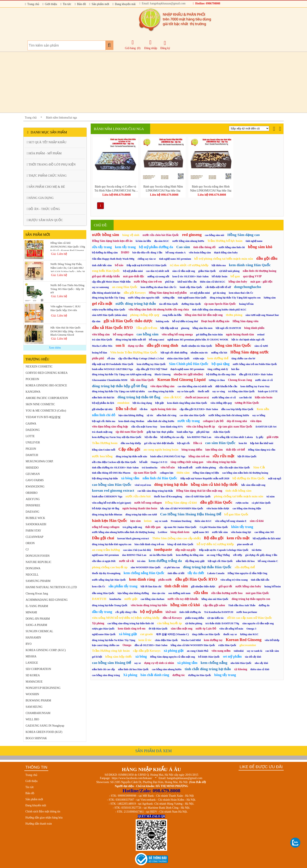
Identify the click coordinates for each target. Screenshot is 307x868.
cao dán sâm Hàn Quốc (192, 415)
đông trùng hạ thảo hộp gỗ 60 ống (120, 386)
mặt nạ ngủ (275, 478)
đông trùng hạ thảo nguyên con (251, 599)
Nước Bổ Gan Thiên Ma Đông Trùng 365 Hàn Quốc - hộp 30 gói (67, 288)
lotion (148, 521)
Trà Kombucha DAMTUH (219, 612)
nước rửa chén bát (138, 496)
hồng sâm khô (260, 247)
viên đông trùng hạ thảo (221, 462)
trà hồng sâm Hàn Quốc (241, 391)
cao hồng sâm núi (215, 235)
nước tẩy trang (189, 421)
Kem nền (263, 409)
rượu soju (199, 358)
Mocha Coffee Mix (102, 346)
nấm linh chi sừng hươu (161, 421)
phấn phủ (98, 358)
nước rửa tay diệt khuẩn (183, 599)
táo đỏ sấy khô (253, 657)
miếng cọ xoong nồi (158, 276)
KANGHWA (33, 392)
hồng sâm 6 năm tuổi (104, 450)
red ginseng (192, 235)
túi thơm (257, 550)
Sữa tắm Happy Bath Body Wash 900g (113, 259)
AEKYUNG (33, 499)
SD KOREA (33, 675)
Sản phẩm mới (99, 4)
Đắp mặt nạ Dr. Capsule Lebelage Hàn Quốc (224, 550)
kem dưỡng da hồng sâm (190, 555)
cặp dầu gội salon (214, 605)
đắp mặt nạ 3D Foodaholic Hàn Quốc (113, 364)
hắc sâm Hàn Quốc (142, 380)
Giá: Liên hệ (59, 254)
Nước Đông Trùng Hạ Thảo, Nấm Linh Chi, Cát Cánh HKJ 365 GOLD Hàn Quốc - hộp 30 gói (68, 267)
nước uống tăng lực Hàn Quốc (109, 580)
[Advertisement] (149, 82)
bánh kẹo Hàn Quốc (110, 521)
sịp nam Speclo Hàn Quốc (220, 304)
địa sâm (96, 321)
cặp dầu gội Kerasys (147, 651)
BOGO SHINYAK (36, 738)
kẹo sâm (136, 521)
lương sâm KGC (249, 634)
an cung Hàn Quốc (125, 287)
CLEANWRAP (35, 537)
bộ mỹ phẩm (151, 612)
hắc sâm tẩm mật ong (253, 485)
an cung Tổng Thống (218, 555)
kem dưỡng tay (213, 640)
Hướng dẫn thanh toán (39, 824)
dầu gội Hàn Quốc (216, 502)
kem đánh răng (142, 579)
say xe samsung (100, 287)
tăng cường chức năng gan (187, 462)
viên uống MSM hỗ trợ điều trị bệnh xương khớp (126, 618)
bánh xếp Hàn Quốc (191, 287)
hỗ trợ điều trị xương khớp (215, 544)
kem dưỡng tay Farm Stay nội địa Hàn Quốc (117, 437)
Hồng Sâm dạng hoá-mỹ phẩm (168, 293)
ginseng (185, 328)
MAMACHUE (34, 682)
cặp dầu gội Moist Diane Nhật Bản (111, 282)
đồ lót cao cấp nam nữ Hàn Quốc (249, 618)
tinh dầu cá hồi (176, 573)
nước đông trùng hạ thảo (136, 304)
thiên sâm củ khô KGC (213, 282)
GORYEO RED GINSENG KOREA (47, 373)
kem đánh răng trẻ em (132, 629)
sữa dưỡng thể (245, 567)
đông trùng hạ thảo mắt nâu (131, 456)
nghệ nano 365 (201, 532)
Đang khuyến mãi (124, 4)
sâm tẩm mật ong (182, 629)
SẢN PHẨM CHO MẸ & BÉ (46, 187)
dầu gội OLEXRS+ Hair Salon (256, 374)
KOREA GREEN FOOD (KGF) (44, 732)
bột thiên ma (219, 265)
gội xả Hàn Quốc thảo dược (128, 321)
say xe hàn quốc (186, 391)
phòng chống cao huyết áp (110, 567)
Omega (127, 645)
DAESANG (32, 512)
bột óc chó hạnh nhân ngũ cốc (248, 340)
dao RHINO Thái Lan (134, 555)
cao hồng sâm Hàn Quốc (112, 485)
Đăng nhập (151, 45)
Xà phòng (130, 675)
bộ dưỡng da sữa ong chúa (221, 374)
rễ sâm (111, 358)
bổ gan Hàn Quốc (236, 514)
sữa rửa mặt (224, 456)
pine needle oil (245, 544)
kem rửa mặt (238, 538)
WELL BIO (32, 719)
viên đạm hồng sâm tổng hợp (110, 427)
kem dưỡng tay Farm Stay (255, 386)
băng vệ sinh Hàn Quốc (180, 544)
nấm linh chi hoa (245, 561)
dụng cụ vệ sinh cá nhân (159, 663)
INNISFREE (33, 505)
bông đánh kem (180, 532)
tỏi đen (144, 409)
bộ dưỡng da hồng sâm (105, 253)
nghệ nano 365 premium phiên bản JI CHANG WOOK (198, 340)
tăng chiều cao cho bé (243, 358)
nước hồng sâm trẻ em (148, 282)
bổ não (119, 265)
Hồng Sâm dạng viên (246, 321)
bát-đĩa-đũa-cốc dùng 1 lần (147, 253)
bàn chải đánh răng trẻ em (149, 544)
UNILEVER (33, 442)
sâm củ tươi (261, 346)
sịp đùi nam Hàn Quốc (129, 432)
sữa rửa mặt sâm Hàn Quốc (234, 468)
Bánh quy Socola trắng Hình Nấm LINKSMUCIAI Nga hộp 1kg (163, 188)
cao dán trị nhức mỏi (157, 271)
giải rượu (273, 437)
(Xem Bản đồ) (197, 782)
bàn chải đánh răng (155, 675)
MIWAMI (31, 612)
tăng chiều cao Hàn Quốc (206, 634)
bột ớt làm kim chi (151, 586)
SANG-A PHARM (36, 625)
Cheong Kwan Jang (37, 594)
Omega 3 (251, 629)
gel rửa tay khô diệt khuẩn (159, 443)
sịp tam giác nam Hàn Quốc (235, 427)
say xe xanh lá (255, 651)
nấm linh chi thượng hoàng (259, 271)
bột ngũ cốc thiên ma (104, 421)
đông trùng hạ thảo (171, 484)
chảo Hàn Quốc (222, 432)
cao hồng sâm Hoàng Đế (112, 663)
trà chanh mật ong (102, 432)
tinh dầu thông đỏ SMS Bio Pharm (111, 473)
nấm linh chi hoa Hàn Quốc (134, 669)
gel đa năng (219, 293)
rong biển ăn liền (172, 315)
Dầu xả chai (126, 409)
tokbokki (239, 651)
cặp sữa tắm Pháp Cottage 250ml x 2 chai (141, 358)
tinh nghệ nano (254, 241)
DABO (125, 252)
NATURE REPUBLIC (39, 562)
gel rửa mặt (102, 303)
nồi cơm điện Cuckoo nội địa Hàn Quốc (114, 462)
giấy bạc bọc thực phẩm (160, 432)
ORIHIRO (32, 493)
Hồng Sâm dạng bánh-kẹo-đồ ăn (112, 241)
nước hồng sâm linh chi (232, 247)
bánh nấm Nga (185, 432)
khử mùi (171, 612)
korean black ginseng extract (133, 538)
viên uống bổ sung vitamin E (231, 521)
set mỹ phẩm (232, 656)
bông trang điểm (192, 450)
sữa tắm (201, 593)
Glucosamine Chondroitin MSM (110, 380)
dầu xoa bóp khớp (131, 443)
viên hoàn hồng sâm (200, 253)
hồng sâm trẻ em (199, 456)
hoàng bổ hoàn (273, 586)
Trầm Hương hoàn (105, 443)
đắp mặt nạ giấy (185, 550)
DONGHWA (33, 568)
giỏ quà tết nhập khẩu (106, 276)
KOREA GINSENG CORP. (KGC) (46, 650)
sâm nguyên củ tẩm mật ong (258, 623)
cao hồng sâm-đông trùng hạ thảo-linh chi (131, 623)
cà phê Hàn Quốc (261, 503)
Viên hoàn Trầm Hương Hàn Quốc (134, 352)
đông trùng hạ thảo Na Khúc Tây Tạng (114, 640)
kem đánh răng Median (131, 421)
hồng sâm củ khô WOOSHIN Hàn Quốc (193, 645)
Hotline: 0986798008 (206, 3)
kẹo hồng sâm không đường (133, 593)
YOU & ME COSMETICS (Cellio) (46, 411)
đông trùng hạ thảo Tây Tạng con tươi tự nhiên (118, 391)
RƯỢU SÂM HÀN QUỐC (45, 220)
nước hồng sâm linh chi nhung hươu (229, 415)
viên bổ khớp (272, 640)
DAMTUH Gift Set (266, 427)
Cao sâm (183, 247)
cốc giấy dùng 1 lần (126, 612)
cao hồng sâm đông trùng (106, 675)
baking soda (162, 321)
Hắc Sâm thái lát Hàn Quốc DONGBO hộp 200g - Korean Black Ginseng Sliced (67, 331)
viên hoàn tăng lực (241, 532)
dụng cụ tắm (136, 346)
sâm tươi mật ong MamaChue (262, 315)
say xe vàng (219, 391)
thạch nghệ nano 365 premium (187, 369)
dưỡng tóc (179, 675)
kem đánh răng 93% (172, 427)
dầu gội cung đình (162, 345)
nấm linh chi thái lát (103, 398)
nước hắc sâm (220, 532)
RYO (29, 644)
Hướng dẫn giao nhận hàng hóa (44, 818)
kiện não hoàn (264, 397)
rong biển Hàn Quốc (106, 271)
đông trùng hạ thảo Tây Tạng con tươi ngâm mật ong (122, 374)
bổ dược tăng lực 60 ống (106, 508)
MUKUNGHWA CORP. (39, 461)
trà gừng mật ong (132, 527)
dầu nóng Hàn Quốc (103, 593)
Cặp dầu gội (129, 449)
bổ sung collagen (123, 334)
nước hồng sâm (106, 235)
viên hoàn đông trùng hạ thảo (149, 605)
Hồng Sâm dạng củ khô (181, 503)
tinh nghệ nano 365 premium (175, 259)
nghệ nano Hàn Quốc (104, 634)
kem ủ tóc (145, 640)
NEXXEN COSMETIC (39, 367)
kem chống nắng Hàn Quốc (144, 573)
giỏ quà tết (225, 586)
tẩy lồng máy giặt (195, 561)
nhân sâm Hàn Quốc (178, 358)
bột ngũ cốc (184, 443)
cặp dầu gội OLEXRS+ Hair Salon (199, 409)
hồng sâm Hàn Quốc (233, 345)
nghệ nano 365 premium (105, 555)
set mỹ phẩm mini (200, 293)
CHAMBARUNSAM (38, 713)
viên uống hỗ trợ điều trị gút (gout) (112, 503)
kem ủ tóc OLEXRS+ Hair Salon (190, 276)
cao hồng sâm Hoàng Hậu (247, 508)
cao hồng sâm (147, 334)
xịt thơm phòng (194, 623)
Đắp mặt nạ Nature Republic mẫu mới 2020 (205, 478)
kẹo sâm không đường (131, 415)
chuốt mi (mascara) (197, 397)
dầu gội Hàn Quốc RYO (196, 579)
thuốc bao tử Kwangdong (168, 497)
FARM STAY (33, 531)
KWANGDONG (35, 487)
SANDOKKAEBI (36, 524)
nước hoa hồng (102, 456)
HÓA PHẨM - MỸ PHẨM (44, 153)
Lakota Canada (216, 573)
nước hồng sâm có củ (224, 398)
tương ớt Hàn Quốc (247, 403)
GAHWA (31, 424)
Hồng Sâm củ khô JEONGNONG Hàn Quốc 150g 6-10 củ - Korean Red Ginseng (68, 246)
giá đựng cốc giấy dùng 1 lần (261, 555)
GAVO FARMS (35, 480)
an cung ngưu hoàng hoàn (161, 450)
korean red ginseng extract (113, 490)
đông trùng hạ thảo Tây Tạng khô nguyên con (235, 298)
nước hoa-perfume (247, 612)
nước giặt (131, 599)
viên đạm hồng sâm (162, 386)
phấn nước (165, 580)
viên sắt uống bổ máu (231, 629)
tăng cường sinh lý (218, 369)
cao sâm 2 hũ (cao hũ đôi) (137, 550)
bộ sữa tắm (151, 437)
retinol (261, 335)
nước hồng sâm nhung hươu (188, 241)
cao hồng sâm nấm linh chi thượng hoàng (245, 473)
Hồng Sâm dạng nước (250, 352)
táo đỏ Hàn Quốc (169, 304)
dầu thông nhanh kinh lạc (106, 293)
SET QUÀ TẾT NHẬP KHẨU (47, 142)
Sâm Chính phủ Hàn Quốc (189, 364)
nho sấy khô (261, 663)
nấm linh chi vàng (167, 415)
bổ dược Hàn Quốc (209, 657)
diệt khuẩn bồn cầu (226, 386)
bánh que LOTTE (268, 391)
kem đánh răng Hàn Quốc (250, 265)
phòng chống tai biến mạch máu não (239, 496)
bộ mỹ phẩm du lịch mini (267, 538)
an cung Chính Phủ (198, 651)
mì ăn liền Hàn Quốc (161, 555)
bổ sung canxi (156, 340)
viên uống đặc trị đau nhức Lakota (234, 437)
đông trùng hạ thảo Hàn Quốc (207, 567)
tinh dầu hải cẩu (260, 580)
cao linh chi (245, 398)
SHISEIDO (32, 468)
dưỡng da (264, 605)
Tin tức (66, 4)
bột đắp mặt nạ (169, 328)
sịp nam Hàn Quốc (145, 473)
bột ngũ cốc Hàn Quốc (220, 561)
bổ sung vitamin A (176, 253)
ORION (30, 543)
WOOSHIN (32, 694)
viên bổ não (168, 467)
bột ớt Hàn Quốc (247, 456)
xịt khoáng (241, 669)
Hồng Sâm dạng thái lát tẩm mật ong (199, 491)
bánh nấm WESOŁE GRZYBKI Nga (112, 369)
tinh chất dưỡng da (190, 612)
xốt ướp (238, 555)
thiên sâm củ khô (260, 669)
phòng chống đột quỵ (145, 315)
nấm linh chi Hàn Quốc (160, 478)
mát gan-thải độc (134, 276)
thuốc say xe (230, 634)
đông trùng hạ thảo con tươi (141, 515)
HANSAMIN (33, 638)
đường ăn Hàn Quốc (200, 675)
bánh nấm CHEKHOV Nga (107, 497)
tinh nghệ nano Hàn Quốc (192, 298)
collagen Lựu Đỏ (213, 421)
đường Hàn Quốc (191, 304)
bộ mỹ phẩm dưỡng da (156, 247)
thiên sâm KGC (203, 521)
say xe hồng (259, 415)
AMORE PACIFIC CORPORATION (47, 398)
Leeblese (163, 532)
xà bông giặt (128, 634)
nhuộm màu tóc (199, 353)
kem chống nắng (214, 663)
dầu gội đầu (267, 258)
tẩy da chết (196, 573)
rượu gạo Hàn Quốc (103, 629)
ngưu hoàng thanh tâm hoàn (140, 508)
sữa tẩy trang (102, 247)
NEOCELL (32, 575)
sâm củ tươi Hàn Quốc (198, 497)
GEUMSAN (33, 474)
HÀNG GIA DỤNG (40, 198)
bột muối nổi (185, 468)
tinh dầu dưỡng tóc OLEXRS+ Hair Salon (115, 468)
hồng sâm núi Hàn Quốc (215, 599)
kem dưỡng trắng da (165, 561)
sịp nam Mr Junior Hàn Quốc (180, 527)
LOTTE (30, 436)
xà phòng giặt (174, 651)
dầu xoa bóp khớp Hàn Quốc (237, 409)
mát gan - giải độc (261, 282)
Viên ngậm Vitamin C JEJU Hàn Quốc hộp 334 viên (66, 308)
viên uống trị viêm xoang (234, 580)
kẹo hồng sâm (214, 450)
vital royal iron (143, 485)
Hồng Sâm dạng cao (244, 235)
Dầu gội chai (103, 538)
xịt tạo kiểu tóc (216, 618)
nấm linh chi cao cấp (103, 669)
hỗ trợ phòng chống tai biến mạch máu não (224, 259)
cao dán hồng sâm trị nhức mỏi (195, 386)
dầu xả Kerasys (172, 618)
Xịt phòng (98, 623)
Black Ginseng (163, 374)
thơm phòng (234, 315)
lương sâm (270, 298)
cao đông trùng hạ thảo (161, 391)
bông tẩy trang (225, 675)
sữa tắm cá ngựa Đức (104, 561)
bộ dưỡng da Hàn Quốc (249, 478)
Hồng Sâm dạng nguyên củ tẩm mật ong (173, 657)
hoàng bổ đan (100, 353)
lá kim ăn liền (143, 241)
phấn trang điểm (195, 618)
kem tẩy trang (125, 247)
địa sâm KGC (162, 241)
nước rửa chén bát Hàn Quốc (161, 235)
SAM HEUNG (34, 707)
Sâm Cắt (259, 467)
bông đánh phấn (254, 328)
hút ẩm (235, 369)
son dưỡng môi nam (179, 593)
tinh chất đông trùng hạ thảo (208, 669)
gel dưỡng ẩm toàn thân (209, 335)
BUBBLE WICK (35, 518)
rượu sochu (242, 503)
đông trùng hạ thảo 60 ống (139, 397)
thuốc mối (203, 391)
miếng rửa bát (219, 353)
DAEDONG (33, 430)
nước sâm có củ (264, 380)
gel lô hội (97, 657)
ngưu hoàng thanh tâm (240, 334)
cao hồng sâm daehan (153, 599)
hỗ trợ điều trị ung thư (185, 321)
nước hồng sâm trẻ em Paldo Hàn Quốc (255, 364)
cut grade (147, 634)
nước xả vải (127, 561)
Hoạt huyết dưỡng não (215, 321)
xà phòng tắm (187, 663)
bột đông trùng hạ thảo (105, 478)
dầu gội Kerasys (135, 293)
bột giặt (160, 403)
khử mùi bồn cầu (187, 282)
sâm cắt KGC (173, 397)
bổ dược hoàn (219, 276)
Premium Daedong (181, 521)
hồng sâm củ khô (185, 605)
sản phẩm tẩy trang (123, 586)
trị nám (271, 497)
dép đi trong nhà (237, 421)
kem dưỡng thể (218, 358)
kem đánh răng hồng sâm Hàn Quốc (187, 403)
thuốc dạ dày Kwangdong (106, 573)
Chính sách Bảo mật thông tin (43, 811)
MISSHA (31, 656)
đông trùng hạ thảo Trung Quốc (110, 605)
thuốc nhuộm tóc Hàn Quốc (197, 346)
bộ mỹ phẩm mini (133, 271)
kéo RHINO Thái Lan (199, 437)
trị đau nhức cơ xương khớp (189, 265)
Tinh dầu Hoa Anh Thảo (242, 605)
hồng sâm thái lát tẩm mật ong (204, 315)
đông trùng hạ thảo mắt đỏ (131, 340)
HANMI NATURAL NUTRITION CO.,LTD (51, 587)
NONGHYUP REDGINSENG (43, 688)
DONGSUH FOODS (38, 556)
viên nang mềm (221, 651)
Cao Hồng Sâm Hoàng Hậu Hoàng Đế (191, 514)
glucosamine (248, 645)
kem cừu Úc (99, 586)
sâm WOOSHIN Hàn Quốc (146, 567)
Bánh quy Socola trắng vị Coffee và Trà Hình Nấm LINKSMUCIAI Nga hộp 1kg (115, 188)
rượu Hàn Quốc (227, 645)
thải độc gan (153, 527)
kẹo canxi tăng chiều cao (106, 645)
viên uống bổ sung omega (177, 334)
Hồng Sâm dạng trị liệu (206, 473)
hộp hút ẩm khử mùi (262, 443)
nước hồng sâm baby (248, 586)
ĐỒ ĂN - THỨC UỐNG (43, 209)
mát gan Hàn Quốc (257, 593)
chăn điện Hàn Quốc (167, 640)
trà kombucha (150, 468)
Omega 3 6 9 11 (159, 462)
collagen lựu (167, 473)
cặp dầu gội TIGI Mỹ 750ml (152, 369)
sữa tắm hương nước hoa (227, 593)
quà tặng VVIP (253, 276)
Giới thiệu (50, 4)
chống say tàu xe (147, 259)
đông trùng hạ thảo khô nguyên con (112, 544)
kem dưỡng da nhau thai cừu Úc (159, 287)
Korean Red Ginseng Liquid (181, 380)
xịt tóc (150, 415)
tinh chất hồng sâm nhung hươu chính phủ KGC (219, 310)
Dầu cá (198, 443)
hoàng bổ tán (246, 304)
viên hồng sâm (101, 334)
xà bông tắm (130, 478)
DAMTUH (32, 455)
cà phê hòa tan (172, 567)
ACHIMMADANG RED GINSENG (47, 600)
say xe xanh (161, 521)
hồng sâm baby (238, 282)
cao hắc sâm (272, 651)
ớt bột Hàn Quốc (158, 629)
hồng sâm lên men (203, 328)
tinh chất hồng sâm (238, 491)
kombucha (115, 599)
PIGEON (31, 449)
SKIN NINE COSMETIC (40, 404)
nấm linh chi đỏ (104, 415)
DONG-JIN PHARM (38, 619)
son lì (120, 345)
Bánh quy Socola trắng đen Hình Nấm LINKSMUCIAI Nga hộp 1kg (211, 188)
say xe (138, 663)
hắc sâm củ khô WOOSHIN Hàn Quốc (182, 508)
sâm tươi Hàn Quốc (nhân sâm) (110, 315)
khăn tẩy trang (242, 527)
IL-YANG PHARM (37, 606)
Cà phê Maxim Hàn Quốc (214, 527)
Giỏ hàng (130, 48)
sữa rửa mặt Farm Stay (144, 427)
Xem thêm (55, 348)
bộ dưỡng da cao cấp (172, 437)
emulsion (123, 403)
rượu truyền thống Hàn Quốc (109, 310)
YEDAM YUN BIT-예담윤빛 (43, 417)
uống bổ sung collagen (106, 527)
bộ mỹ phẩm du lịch (103, 403)
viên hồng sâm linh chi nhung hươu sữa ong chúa (159, 310)
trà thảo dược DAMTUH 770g (222, 623)
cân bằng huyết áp (170, 623)
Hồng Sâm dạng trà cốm (262, 450)
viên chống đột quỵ (221, 403)
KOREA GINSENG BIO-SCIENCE (46, 385)
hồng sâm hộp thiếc (119, 657)
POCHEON (32, 379)
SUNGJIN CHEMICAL (39, 631)
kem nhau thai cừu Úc (241, 293)
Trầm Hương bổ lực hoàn (225, 241)
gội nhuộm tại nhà (102, 409)
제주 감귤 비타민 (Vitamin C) (172, 634)
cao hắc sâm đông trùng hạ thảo (155, 491)
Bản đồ (80, 4)
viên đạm (256, 421)
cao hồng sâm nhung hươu (167, 669)
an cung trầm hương (106, 550)
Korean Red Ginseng (244, 640)
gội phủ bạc (203, 432)
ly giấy (260, 437)
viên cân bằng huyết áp (201, 427)
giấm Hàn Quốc (207, 271)
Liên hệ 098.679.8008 (116, 195)
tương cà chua (217, 380)
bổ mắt (143, 462)
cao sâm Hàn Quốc (220, 443)
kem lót (243, 443)
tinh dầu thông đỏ (204, 247)
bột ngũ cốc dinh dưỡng (174, 353)
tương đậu (169, 298)
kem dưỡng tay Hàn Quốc (151, 364)
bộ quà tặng (221, 364)
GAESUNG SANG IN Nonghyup (45, 726)
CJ (27, 549)
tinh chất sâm (176, 586)
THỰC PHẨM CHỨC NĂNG (47, 176)
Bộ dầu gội (214, 538)
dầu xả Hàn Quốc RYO (112, 328)
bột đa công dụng (142, 403)
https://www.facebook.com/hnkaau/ (132, 778)
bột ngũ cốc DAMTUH (228, 328)
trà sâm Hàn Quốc (102, 340)
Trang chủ (32, 4)
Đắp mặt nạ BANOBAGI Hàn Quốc (147, 265)
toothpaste (163, 549)
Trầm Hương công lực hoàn (111, 651)
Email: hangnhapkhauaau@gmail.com (162, 3)
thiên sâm (183, 473)
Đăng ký (165, 45)
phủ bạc (170, 282)
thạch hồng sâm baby (226, 253)
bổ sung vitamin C (268, 561)
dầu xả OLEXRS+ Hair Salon (151, 645)
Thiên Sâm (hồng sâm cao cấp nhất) (176, 538)
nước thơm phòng (206, 468)
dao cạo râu (159, 593)
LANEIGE (32, 663)
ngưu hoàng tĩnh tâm (164, 409)
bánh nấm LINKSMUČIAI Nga (168, 456)
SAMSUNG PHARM (38, 581)
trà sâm (141, 561)
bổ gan (235, 276)
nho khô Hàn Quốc (241, 663)
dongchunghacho (248, 287)
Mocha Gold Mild (191, 640)
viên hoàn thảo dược (218, 508)
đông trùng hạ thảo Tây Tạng (108, 298)
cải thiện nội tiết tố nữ (218, 287)
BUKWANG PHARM (38, 701)
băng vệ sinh (131, 235)
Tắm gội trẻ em (146, 328)
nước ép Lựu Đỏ (206, 629)
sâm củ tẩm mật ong (184, 271)
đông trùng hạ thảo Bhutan (107, 515)
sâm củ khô (257, 521)
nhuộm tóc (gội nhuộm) (188, 374)
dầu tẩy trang (102, 612)
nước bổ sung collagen (148, 503)
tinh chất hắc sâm (102, 265)
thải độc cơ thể (235, 450)
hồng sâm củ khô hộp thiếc (215, 484)
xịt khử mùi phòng (229, 271)
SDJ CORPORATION (38, 669)
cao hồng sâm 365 (264, 532)
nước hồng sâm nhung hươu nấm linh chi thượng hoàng (123, 532)
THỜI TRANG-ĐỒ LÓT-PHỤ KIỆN (51, 164)
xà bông (141, 656)
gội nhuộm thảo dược (203, 586)
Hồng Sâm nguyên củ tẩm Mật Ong (247, 573)
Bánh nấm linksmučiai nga (61, 118)
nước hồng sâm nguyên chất (144, 298)
